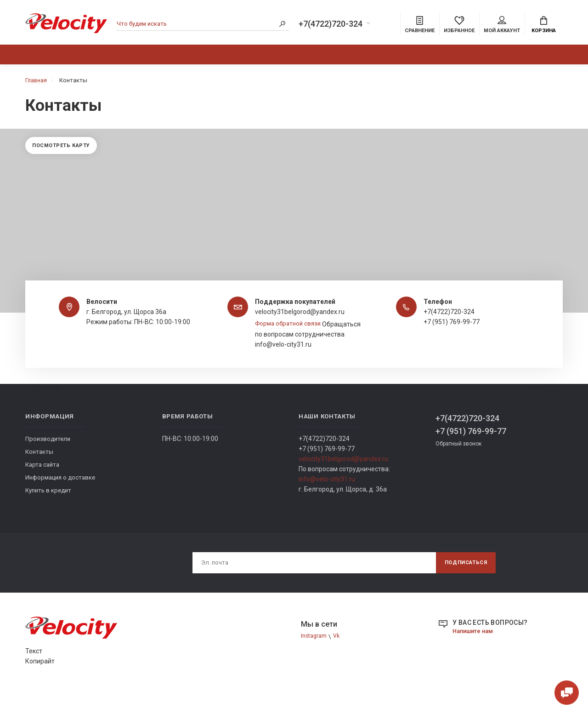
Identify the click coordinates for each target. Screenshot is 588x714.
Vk (338, 653)
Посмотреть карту (65, 151)
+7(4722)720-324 (331, 25)
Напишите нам (475, 647)
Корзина (544, 26)
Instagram (314, 653)
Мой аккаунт (502, 26)
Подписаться (463, 578)
